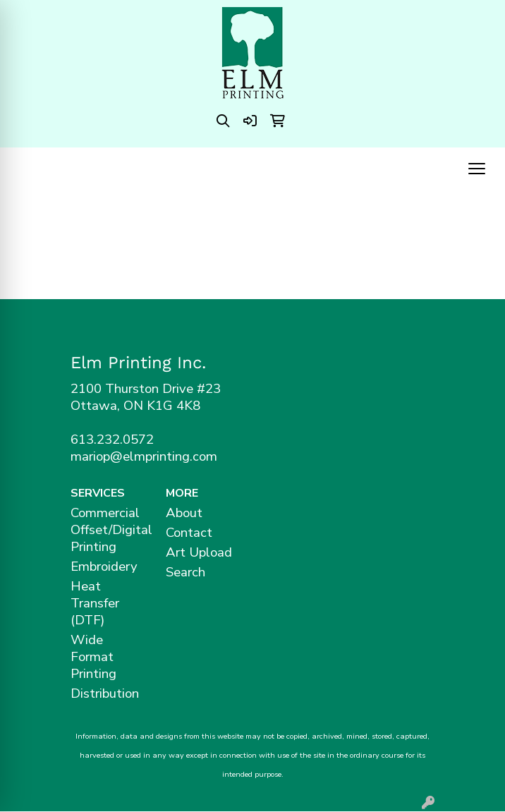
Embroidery (104, 566)
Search (185, 572)
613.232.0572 (112, 440)
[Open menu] (477, 169)
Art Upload (199, 552)
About (184, 513)
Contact (189, 533)
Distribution (105, 693)
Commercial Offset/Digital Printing (110, 530)
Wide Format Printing (93, 657)
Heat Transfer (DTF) (95, 603)
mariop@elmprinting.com (144, 456)
